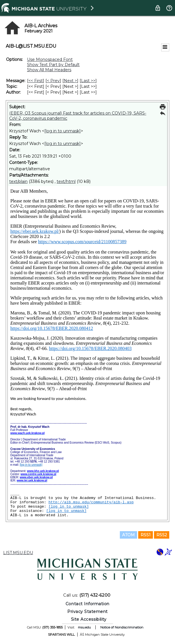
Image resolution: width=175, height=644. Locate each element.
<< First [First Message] (36, 81)
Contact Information (87, 604)
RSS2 (162, 535)
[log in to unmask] (62, 131)
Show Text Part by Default (53, 65)
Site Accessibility (89, 619)
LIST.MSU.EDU (18, 553)
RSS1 (146, 535)
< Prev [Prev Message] (53, 81)
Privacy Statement (87, 612)
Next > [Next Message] (70, 81)
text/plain (18, 181)
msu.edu (84, 627)
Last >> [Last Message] (88, 81)
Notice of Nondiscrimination (122, 627)
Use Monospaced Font (50, 59)
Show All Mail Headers (49, 70)
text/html (66, 181)
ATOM (128, 535)
